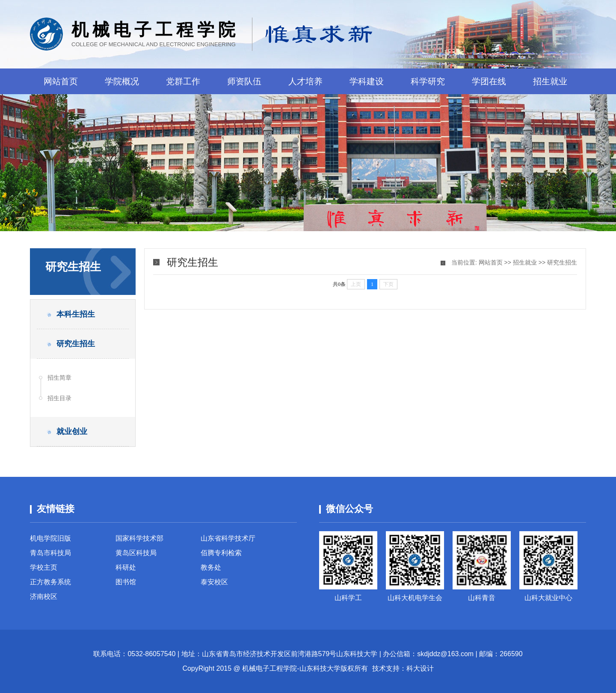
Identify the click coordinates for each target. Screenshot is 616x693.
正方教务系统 (50, 582)
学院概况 (122, 81)
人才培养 (305, 81)
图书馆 (126, 582)
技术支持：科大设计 (403, 668)
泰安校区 (214, 582)
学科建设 (367, 81)
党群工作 (183, 81)
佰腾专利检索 (221, 553)
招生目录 (59, 398)
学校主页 (44, 567)
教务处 (211, 567)
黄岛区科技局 (136, 553)
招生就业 (550, 81)
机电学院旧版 (50, 538)
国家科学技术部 (139, 538)
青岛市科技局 (50, 553)
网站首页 (61, 81)
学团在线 (489, 81)
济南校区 (44, 596)
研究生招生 (562, 262)
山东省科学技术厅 (228, 538)
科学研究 (428, 81)
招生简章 (59, 378)
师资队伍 (244, 81)
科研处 (126, 567)
